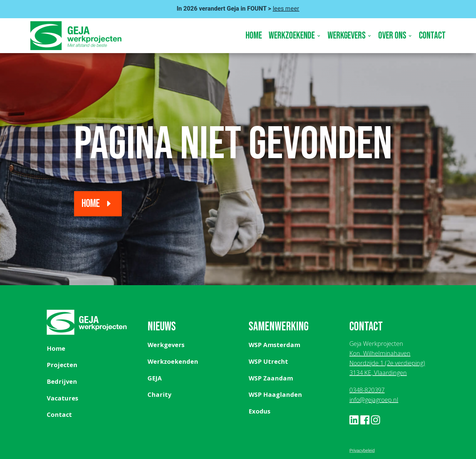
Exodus (260, 411)
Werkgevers (347, 36)
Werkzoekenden (173, 361)
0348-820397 (367, 390)
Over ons (392, 36)
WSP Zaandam (271, 378)
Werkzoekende (292, 36)
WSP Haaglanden (275, 395)
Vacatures (63, 398)
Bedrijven (62, 381)
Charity (159, 395)
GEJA (155, 378)
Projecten (62, 365)
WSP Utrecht (268, 361)
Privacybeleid (362, 451)
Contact (432, 36)
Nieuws (162, 327)
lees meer (286, 8)
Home (254, 36)
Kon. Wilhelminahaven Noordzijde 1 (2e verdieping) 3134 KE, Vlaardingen (387, 363)
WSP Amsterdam (274, 345)
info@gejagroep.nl (374, 400)
